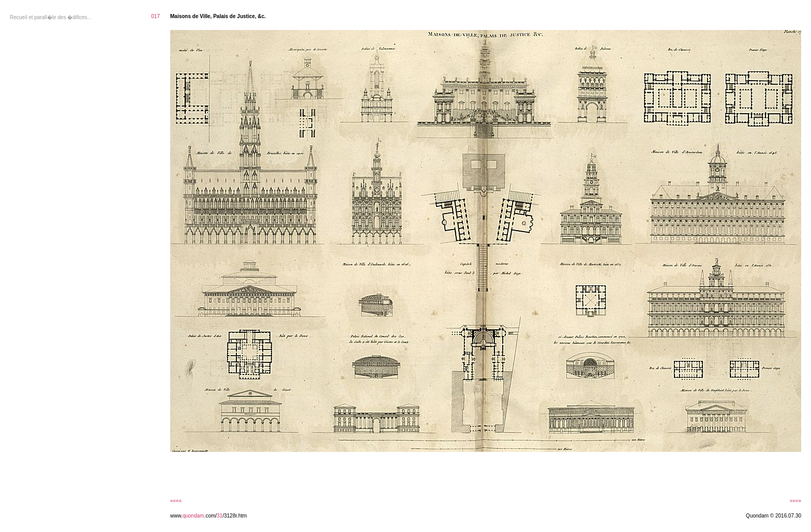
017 (155, 16)
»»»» (795, 501)
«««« (176, 501)
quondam (193, 516)
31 (220, 516)
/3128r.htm (235, 516)
